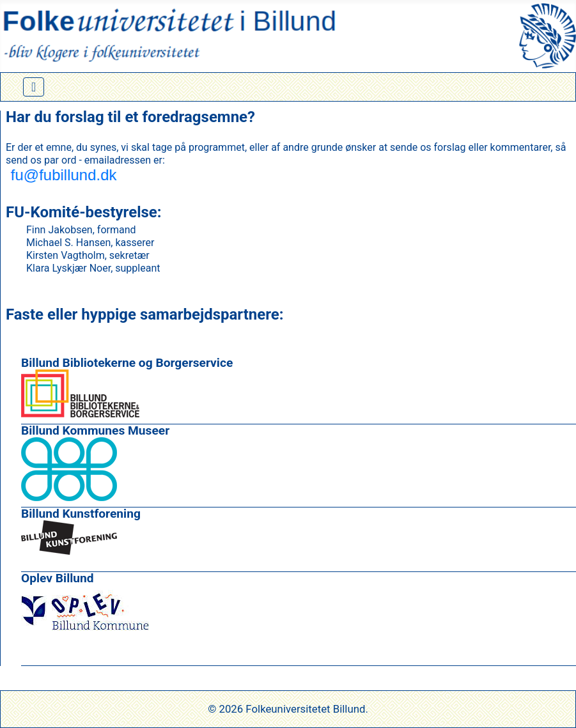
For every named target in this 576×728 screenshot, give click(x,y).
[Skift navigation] (34, 87)
